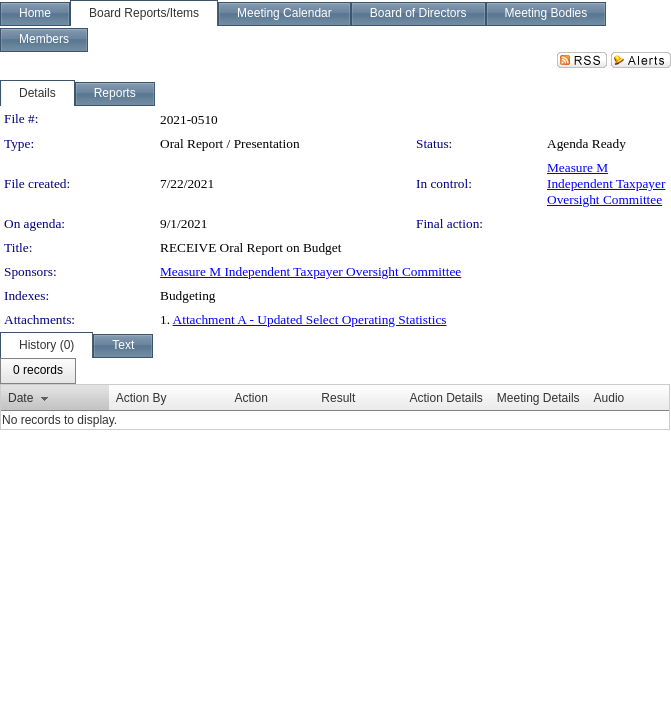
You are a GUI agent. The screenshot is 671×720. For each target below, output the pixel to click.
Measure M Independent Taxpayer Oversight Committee (606, 183)
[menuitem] (38, 371)
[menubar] (38, 371)
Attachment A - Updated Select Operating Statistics (310, 319)
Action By (141, 398)
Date (20, 398)
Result (338, 398)
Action (250, 398)
